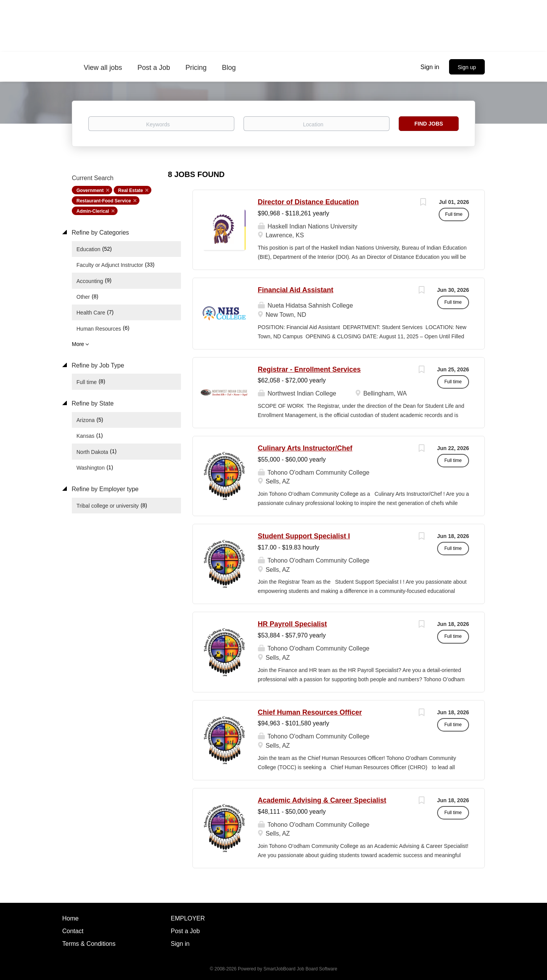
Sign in (430, 67)
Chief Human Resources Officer (310, 712)
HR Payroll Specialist (292, 624)
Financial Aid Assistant (296, 290)
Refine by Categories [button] (99, 233)
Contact (73, 931)
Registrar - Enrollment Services (309, 369)
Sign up (467, 67)
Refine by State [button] (92, 403)
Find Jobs (429, 124)
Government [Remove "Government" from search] (90, 190)
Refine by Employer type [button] (104, 489)
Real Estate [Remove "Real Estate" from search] (131, 190)
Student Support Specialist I (304, 536)
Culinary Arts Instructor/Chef (305, 448)
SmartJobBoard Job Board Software (300, 969)
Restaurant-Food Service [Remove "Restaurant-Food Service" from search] (104, 201)
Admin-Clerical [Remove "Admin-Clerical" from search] (93, 211)
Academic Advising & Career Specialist (322, 800)
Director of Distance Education (308, 202)
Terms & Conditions (89, 944)
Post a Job (186, 931)
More (78, 344)
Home (70, 918)
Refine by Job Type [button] (97, 365)
